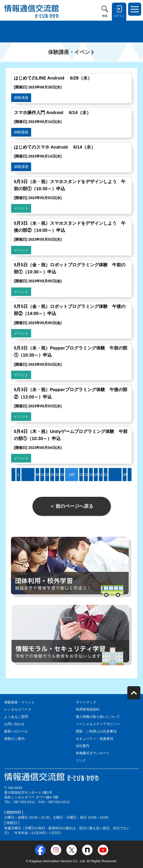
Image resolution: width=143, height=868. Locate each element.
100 (43, 475)
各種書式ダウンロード (93, 753)
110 (102, 475)
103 (58, 475)
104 (63, 475)
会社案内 (83, 746)
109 (97, 475)
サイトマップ (86, 702)
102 (53, 475)
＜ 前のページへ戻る (71, 506)
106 (82, 475)
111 (107, 475)
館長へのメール (16, 731)
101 (48, 475)
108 (92, 475)
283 (126, 475)
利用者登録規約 (88, 709)
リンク (81, 760)
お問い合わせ (14, 724)
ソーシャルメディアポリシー (98, 724)
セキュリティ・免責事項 (95, 739)
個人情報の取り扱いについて (98, 717)
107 (87, 475)
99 (38, 475)
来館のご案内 (14, 739)
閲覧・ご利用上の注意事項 (96, 731)
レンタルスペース (18, 709)
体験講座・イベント (19, 702)
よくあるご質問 (16, 717)
